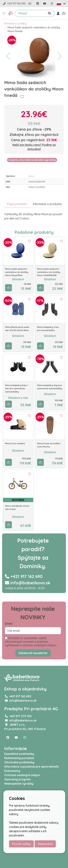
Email (9, 624)
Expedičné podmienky (19, 754)
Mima (31, 176)
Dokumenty (12, 771)
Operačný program (17, 779)
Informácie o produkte (47, 204)
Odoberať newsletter (33, 653)
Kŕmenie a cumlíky (15, 24)
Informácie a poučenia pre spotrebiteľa (31, 767)
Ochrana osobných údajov (22, 775)
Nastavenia (45, 844)
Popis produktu (17, 204)
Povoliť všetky (21, 844)
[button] (4, 13)
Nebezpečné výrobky (19, 784)
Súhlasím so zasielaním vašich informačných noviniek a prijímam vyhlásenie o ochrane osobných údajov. (31, 642)
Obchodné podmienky (19, 762)
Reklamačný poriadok (19, 758)
